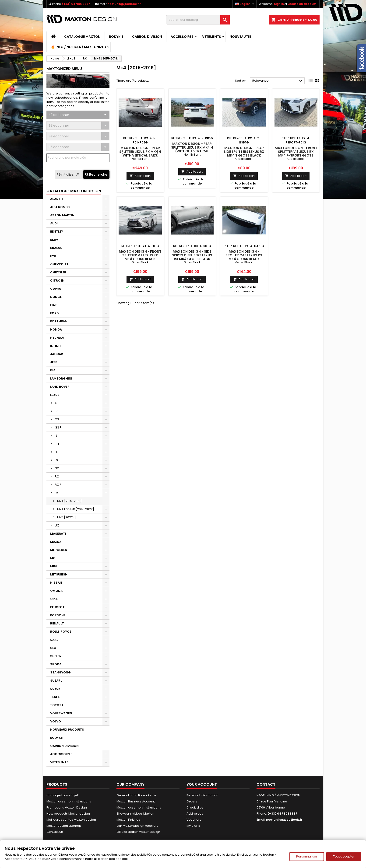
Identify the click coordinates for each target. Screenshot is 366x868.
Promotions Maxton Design (67, 807)
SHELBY (56, 656)
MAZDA (56, 542)
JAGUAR (57, 354)
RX (57, 493)
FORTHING (58, 321)
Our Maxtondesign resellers (137, 826)
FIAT (54, 305)
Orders (192, 801)
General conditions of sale (136, 795)
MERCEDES (59, 550)
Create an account (302, 4)
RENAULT (57, 623)
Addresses (195, 814)
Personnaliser (307, 856)
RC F (58, 485)
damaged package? (63, 795)
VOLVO (56, 721)
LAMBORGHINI (61, 378)
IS (56, 436)
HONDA (56, 329)
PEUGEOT (57, 607)
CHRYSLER (58, 272)
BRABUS (56, 248)
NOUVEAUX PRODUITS (67, 730)
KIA (53, 370)
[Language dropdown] (245, 4)
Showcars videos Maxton (135, 814)
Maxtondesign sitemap (64, 826)
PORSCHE (58, 615)
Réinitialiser (68, 174)
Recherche (96, 174)
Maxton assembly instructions (69, 801)
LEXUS (55, 395)
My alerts (193, 826)
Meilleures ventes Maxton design (71, 820)
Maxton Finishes (128, 820)
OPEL (54, 599)
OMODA (56, 591)
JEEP (54, 362)
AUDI (54, 223)
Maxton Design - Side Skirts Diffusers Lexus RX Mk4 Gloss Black (192, 255)
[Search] (198, 20)
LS (56, 460)
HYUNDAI (57, 338)
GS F (58, 427)
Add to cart (140, 176)
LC (57, 452)
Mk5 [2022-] (67, 517)
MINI (54, 566)
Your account (202, 784)
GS (57, 419)
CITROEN (57, 281)
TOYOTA (57, 705)
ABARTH (56, 199)
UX (57, 525)
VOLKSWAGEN (61, 713)
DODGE (56, 297)
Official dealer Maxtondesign (138, 832)
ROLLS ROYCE (61, 632)
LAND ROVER (60, 387)
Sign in (279, 4)
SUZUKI (56, 689)
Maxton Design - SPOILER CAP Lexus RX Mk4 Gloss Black (244, 255)
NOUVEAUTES (241, 37)
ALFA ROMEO (60, 207)
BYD (53, 256)
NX (57, 468)
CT (57, 403)
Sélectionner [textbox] (59, 115)
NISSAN (56, 583)
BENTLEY (57, 232)
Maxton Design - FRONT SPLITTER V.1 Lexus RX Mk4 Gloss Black (140, 255)
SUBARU (56, 681)
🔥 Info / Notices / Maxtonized (79, 47)
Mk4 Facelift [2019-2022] (76, 509)
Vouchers (194, 820)
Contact (266, 784)
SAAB (54, 640)
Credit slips (195, 807)
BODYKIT (116, 37)
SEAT (54, 648)
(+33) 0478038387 (76, 4)
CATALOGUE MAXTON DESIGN (74, 191)
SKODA (56, 664)
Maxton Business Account (136, 801)
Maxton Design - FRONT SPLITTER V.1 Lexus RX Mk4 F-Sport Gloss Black (296, 153)
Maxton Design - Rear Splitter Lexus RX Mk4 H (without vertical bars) (192, 149)
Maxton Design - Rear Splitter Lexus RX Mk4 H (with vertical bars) (140, 152)
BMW (54, 240)
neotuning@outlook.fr (124, 4)
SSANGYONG (60, 672)
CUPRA (56, 289)
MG (53, 558)
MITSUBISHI (59, 574)
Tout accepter (344, 856)
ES (57, 411)
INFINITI (56, 346)
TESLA (55, 697)
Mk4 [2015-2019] (69, 501)
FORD (55, 313)
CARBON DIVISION (147, 37)
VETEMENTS (212, 37)
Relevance (278, 81)
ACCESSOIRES (182, 37)
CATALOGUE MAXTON (82, 37)
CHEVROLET (59, 264)
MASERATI (58, 534)
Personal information (202, 795)
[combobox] (78, 115)
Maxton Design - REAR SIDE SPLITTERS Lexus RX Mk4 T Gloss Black (244, 152)
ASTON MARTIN (62, 215)
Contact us (55, 832)
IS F (57, 444)
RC (57, 476)
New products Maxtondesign (68, 814)
